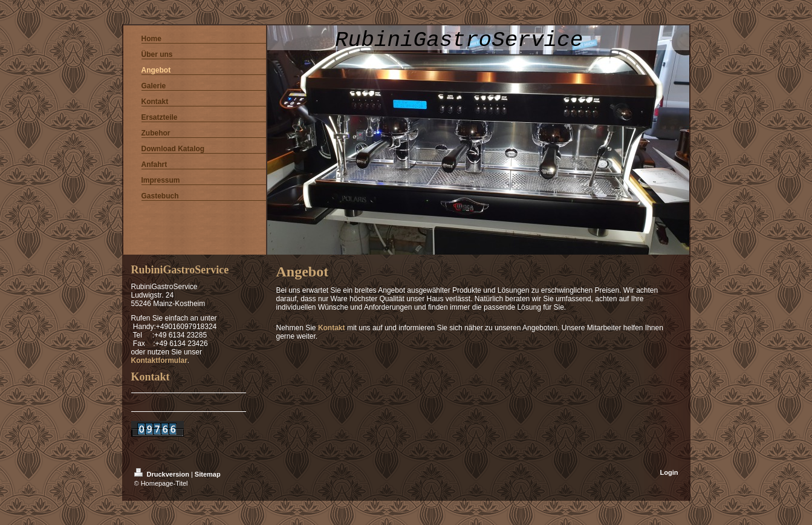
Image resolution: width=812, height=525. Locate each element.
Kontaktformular (159, 360)
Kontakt (332, 328)
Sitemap (208, 474)
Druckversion (163, 474)
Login (669, 472)
